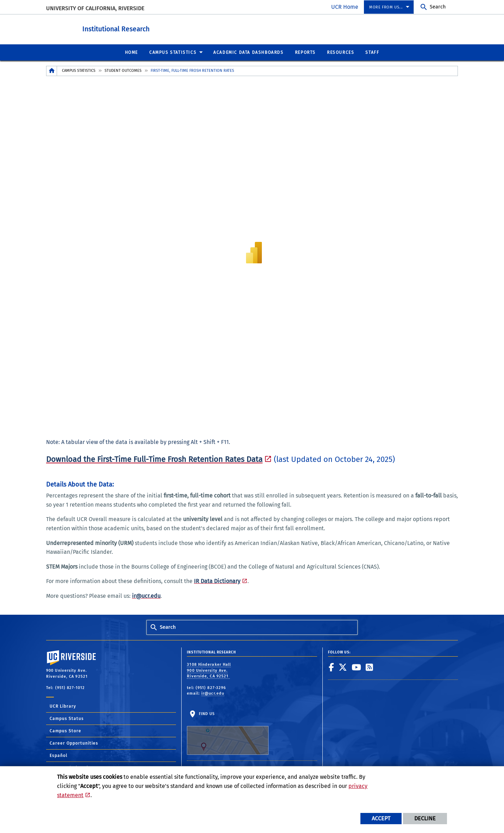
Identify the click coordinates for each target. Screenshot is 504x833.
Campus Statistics (79, 70)
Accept (381, 818)
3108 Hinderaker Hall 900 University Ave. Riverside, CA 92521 (209, 670)
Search (438, 7)
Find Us (228, 733)
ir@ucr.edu (213, 693)
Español (59, 755)
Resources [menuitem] (341, 52)
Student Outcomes (123, 70)
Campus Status (67, 718)
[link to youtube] (357, 667)
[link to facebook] (332, 667)
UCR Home (345, 7)
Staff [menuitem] (372, 52)
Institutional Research (148, 28)
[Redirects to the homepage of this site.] (52, 71)
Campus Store (65, 731)
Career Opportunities (74, 743)
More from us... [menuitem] (386, 7)
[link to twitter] (343, 667)
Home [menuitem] (131, 52)
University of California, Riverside (95, 8)
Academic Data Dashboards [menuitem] (248, 52)
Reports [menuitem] (305, 52)
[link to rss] (370, 667)
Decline (425, 818)
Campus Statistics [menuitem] (173, 52)
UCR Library (63, 706)
